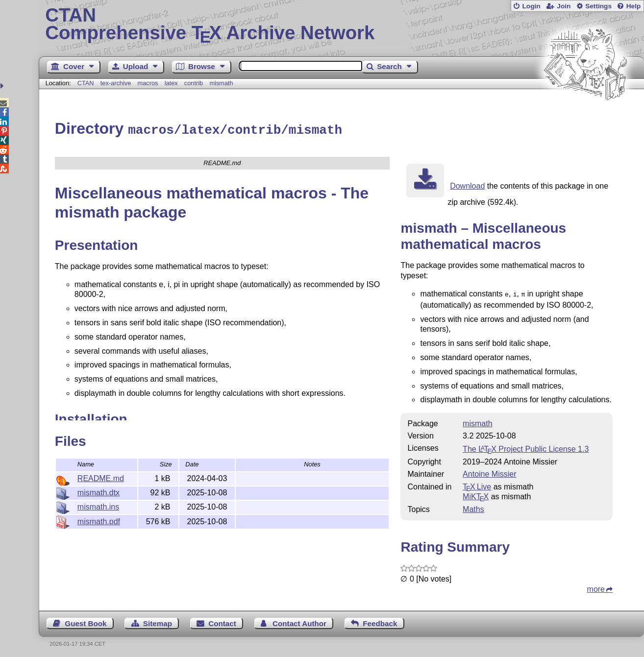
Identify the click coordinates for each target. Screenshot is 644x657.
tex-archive (116, 83)
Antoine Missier (489, 472)
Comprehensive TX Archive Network (341, 24)
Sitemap (158, 621)
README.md (101, 477)
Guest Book (86, 621)
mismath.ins (98, 505)
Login (531, 6)
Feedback (380, 621)
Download (467, 184)
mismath (221, 83)
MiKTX (476, 494)
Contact (222, 621)
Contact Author (299, 621)
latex (171, 83)
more (596, 587)
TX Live (477, 484)
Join (564, 6)
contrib (194, 83)
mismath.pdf (99, 520)
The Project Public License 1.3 (526, 447)
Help (634, 6)
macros (148, 83)
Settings (598, 6)
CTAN (86, 83)
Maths (473, 507)
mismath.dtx (99, 491)
